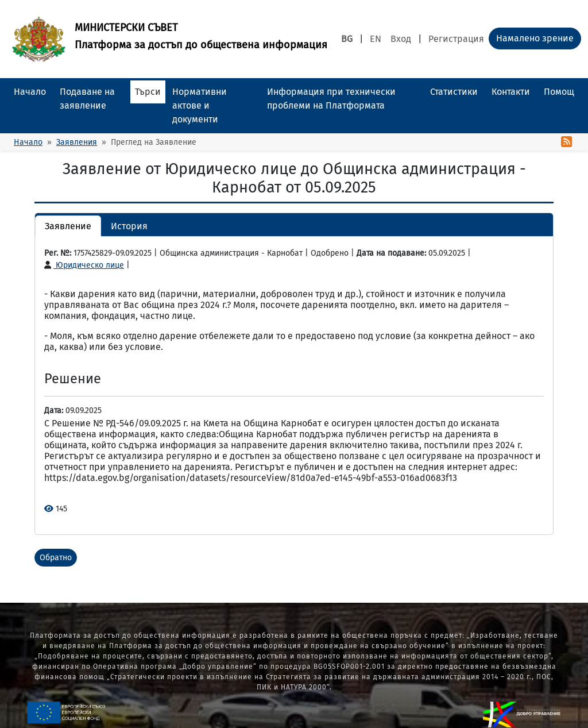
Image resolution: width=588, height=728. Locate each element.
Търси (148, 92)
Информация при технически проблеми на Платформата (331, 99)
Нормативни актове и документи (200, 105)
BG (347, 39)
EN (376, 39)
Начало (30, 92)
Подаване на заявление (87, 99)
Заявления (77, 142)
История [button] (129, 226)
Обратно (56, 558)
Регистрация (456, 39)
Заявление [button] (68, 226)
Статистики (454, 92)
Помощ (559, 92)
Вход (401, 39)
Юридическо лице (84, 265)
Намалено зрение (535, 38)
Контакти (511, 92)
